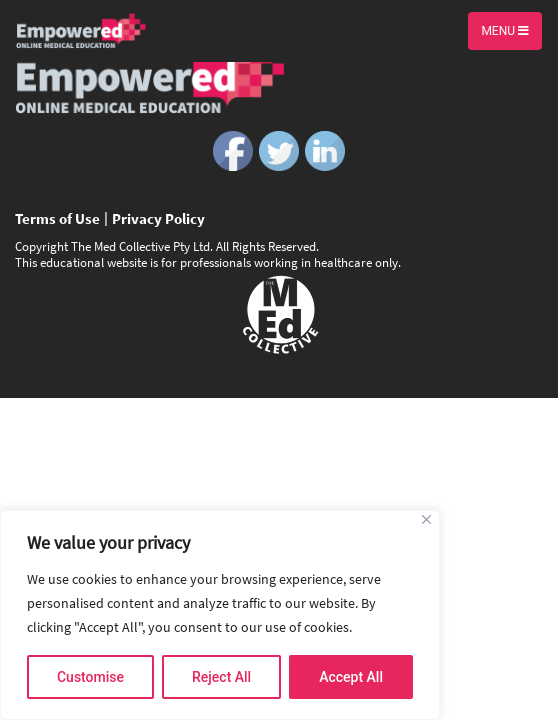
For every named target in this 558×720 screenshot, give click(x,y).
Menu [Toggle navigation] (505, 31)
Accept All (351, 677)
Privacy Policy (158, 218)
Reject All (221, 677)
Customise (90, 677)
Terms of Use (57, 218)
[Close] (426, 519)
